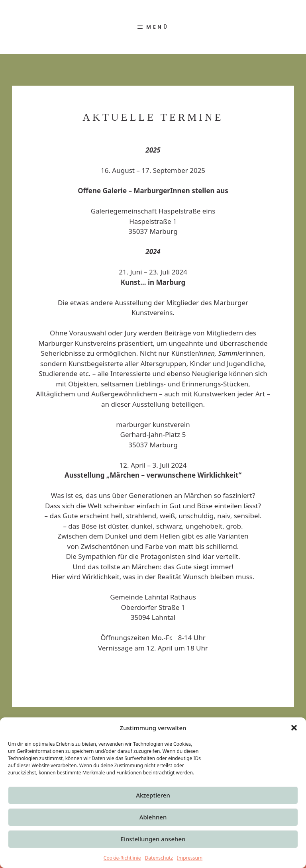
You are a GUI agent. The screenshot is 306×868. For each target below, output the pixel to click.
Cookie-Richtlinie (122, 858)
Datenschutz (159, 858)
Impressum (190, 858)
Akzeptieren (153, 795)
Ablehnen (153, 817)
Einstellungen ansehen (153, 839)
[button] (294, 728)
